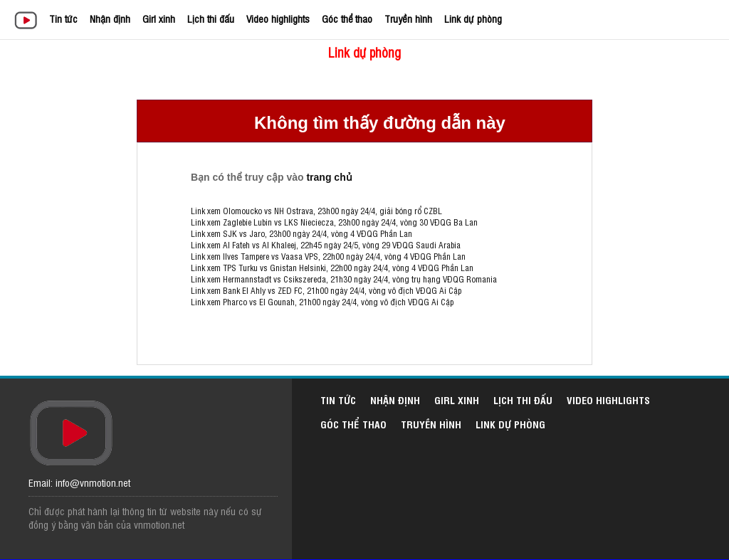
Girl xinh (159, 18)
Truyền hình (408, 18)
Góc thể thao (347, 18)
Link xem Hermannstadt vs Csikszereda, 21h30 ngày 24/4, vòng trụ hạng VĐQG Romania (344, 279)
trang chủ (329, 177)
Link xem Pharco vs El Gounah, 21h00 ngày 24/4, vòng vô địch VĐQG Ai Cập (322, 302)
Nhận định (110, 18)
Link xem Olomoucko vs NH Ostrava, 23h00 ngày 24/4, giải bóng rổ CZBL (316, 211)
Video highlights (278, 18)
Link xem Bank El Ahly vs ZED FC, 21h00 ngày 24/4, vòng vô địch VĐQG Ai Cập (326, 290)
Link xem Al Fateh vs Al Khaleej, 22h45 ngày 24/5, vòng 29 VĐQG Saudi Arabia (326, 245)
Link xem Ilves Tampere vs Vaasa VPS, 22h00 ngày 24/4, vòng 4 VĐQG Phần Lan (328, 256)
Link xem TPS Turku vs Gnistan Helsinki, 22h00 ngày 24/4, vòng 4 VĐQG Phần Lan (332, 268)
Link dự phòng (473, 18)
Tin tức (63, 18)
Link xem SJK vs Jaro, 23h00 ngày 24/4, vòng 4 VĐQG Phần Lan (301, 233)
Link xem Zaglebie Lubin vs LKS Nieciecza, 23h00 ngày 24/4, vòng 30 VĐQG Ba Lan (334, 222)
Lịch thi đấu (211, 18)
